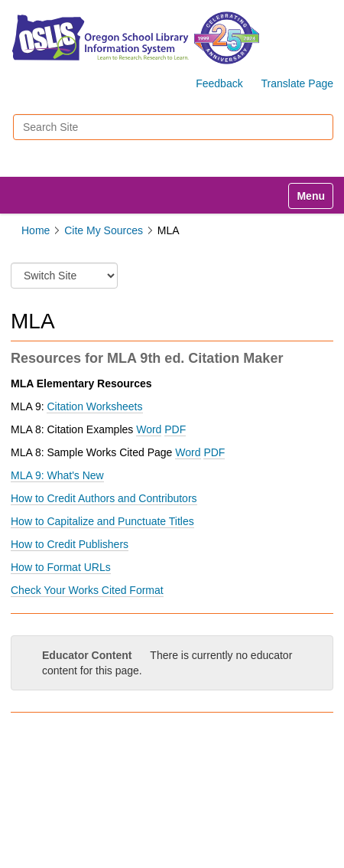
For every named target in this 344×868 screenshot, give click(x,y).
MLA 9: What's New (57, 475)
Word (188, 452)
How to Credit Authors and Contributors (104, 498)
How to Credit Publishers (70, 544)
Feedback (219, 83)
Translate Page (297, 83)
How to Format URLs (61, 567)
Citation (94, 406)
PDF (214, 452)
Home (36, 230)
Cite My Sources (104, 230)
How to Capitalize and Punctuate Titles (102, 521)
